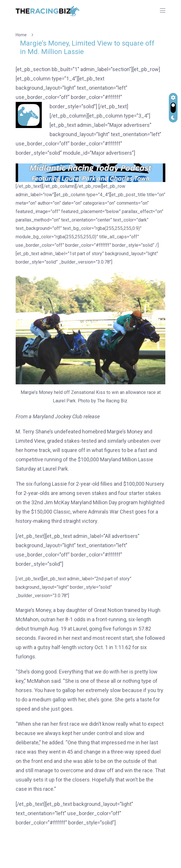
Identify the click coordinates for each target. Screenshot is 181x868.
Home (22, 35)
